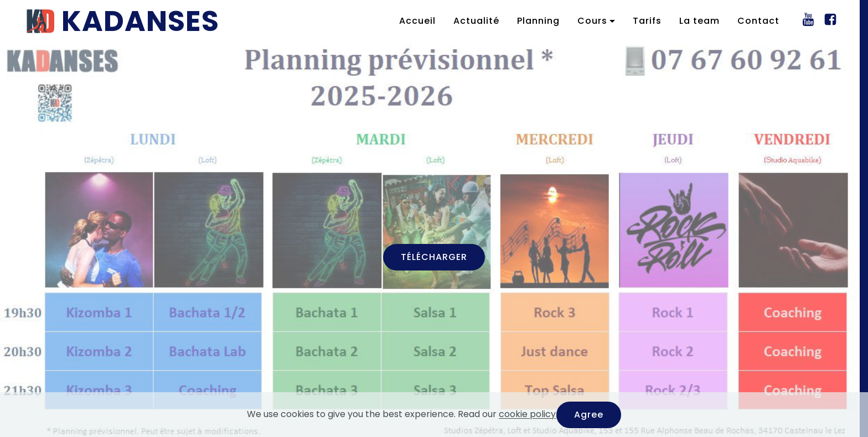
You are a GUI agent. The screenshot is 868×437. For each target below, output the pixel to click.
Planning (538, 21)
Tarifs (647, 21)
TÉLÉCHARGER (434, 257)
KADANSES (140, 21)
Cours (592, 21)
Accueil (417, 21)
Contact (758, 21)
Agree (589, 415)
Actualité (476, 21)
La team (699, 21)
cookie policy (527, 415)
